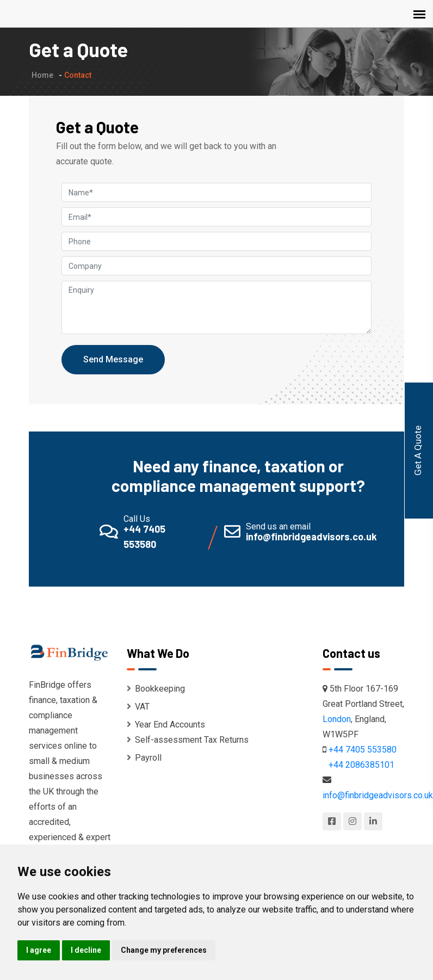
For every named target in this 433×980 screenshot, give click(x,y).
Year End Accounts (166, 725)
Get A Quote (418, 451)
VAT (138, 707)
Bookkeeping (156, 689)
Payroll (144, 758)
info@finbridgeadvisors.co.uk (378, 795)
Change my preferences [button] (164, 950)
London (337, 719)
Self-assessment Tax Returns (188, 740)
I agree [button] (39, 950)
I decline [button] (86, 950)
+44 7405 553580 (363, 750)
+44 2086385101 (361, 765)
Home (42, 75)
